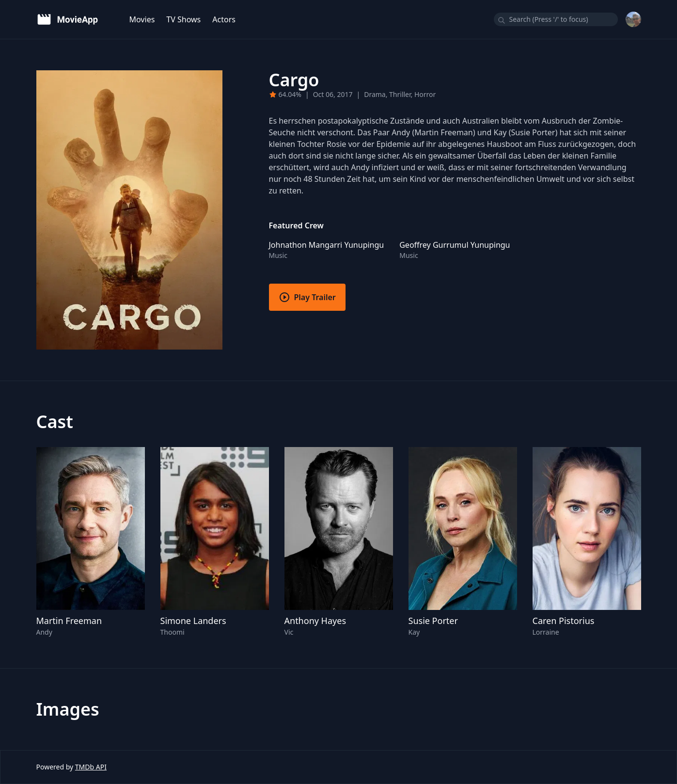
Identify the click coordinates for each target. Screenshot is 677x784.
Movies (142, 19)
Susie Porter (433, 621)
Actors (224, 19)
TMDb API (91, 767)
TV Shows (183, 19)
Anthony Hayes (315, 621)
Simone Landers (193, 621)
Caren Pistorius (564, 621)
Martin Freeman (69, 621)
